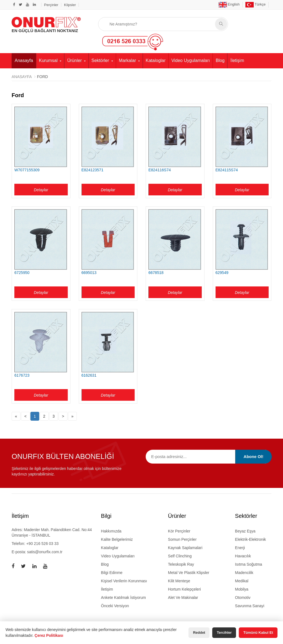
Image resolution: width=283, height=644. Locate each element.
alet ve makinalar (183, 598)
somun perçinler (182, 539)
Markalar (127, 60)
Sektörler (100, 60)
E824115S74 (227, 170)
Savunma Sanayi (250, 606)
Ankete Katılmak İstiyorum (123, 598)
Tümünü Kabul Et (258, 633)
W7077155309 (27, 170)
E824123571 (92, 170)
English (229, 4)
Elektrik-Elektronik (250, 539)
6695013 (89, 273)
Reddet (199, 633)
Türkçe (256, 4)
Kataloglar (156, 60)
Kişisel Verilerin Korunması (124, 581)
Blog (220, 60)
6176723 (22, 375)
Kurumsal (48, 60)
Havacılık (243, 556)
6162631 (89, 375)
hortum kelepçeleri (184, 589)
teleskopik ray (181, 564)
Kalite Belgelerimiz (117, 539)
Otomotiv (243, 598)
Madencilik (244, 573)
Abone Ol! (253, 457)
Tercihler (224, 633)
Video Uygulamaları (191, 60)
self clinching (180, 556)
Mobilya (242, 589)
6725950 (22, 273)
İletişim (237, 60)
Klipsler (70, 5)
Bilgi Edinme (112, 573)
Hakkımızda (111, 531)
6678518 (156, 273)
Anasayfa (24, 60)
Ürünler (74, 60)
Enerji (240, 548)
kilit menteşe (179, 581)
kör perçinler (179, 531)
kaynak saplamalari (185, 548)
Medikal (242, 581)
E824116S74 (160, 170)
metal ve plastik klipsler (189, 573)
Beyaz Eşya (245, 531)
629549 (222, 273)
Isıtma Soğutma (248, 564)
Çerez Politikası (49, 635)
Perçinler (51, 5)
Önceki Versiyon (115, 606)
